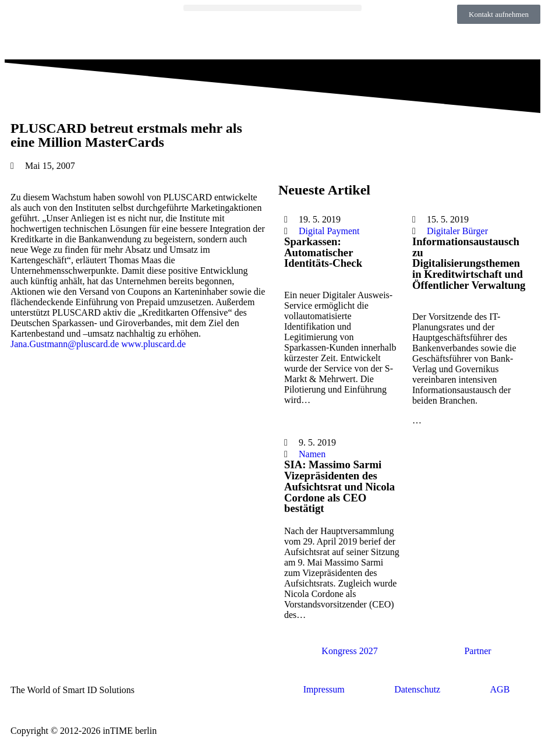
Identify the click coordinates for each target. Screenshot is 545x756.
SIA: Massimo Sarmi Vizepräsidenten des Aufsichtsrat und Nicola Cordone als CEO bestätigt (339, 486)
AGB (500, 689)
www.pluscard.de (153, 344)
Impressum (324, 689)
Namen (312, 454)
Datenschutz (417, 689)
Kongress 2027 (349, 651)
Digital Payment (329, 231)
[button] (273, 8)
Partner (477, 651)
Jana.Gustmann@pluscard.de (65, 344)
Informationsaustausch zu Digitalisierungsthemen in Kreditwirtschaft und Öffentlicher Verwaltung (469, 263)
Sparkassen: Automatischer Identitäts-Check (323, 252)
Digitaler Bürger (457, 231)
